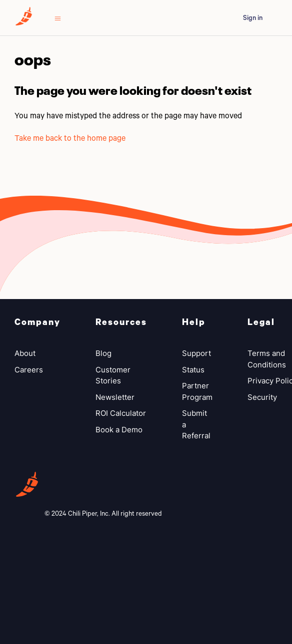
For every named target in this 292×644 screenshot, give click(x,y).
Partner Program (197, 391)
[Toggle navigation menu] (58, 18)
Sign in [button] (253, 17)
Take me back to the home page (70, 138)
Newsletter (115, 397)
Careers (29, 370)
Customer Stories (113, 375)
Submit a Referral (196, 424)
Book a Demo (119, 430)
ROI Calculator (121, 413)
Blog (103, 353)
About (25, 353)
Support (196, 353)
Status (193, 370)
